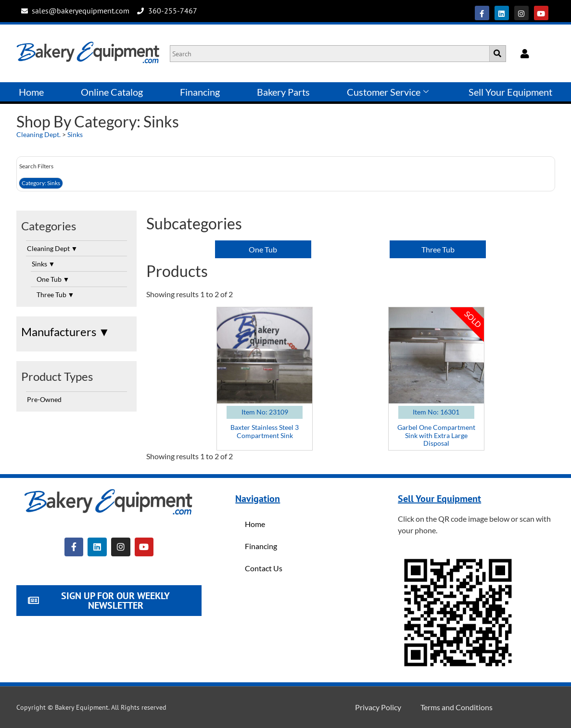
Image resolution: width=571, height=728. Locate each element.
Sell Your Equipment (510, 92)
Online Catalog (112, 92)
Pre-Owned (44, 399)
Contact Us (264, 568)
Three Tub (56, 295)
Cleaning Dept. (38, 134)
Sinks (75, 134)
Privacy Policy (378, 707)
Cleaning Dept (52, 248)
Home (31, 92)
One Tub (53, 279)
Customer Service (388, 92)
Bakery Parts (283, 92)
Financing (200, 92)
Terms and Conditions (457, 707)
